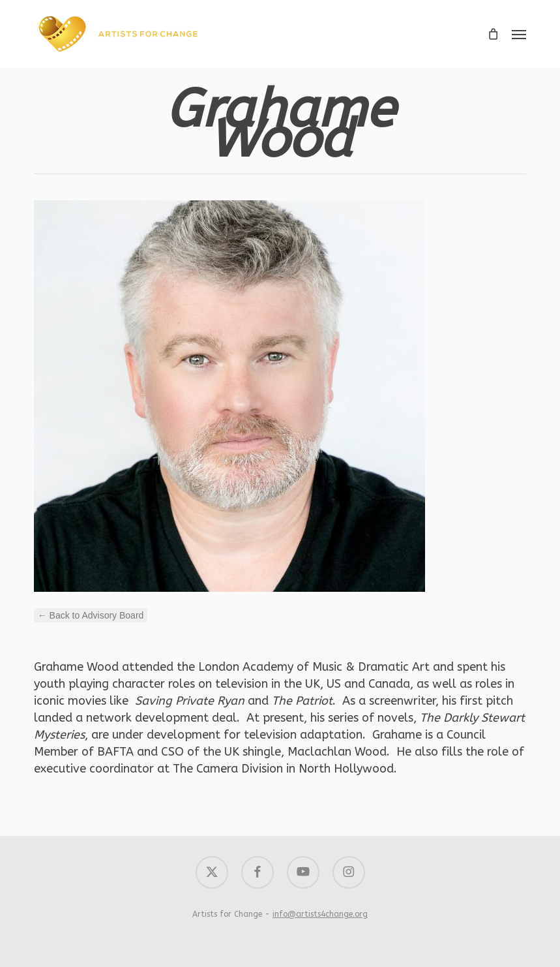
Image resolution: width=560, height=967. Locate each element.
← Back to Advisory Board (91, 615)
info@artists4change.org (320, 914)
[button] (519, 34)
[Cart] (493, 34)
